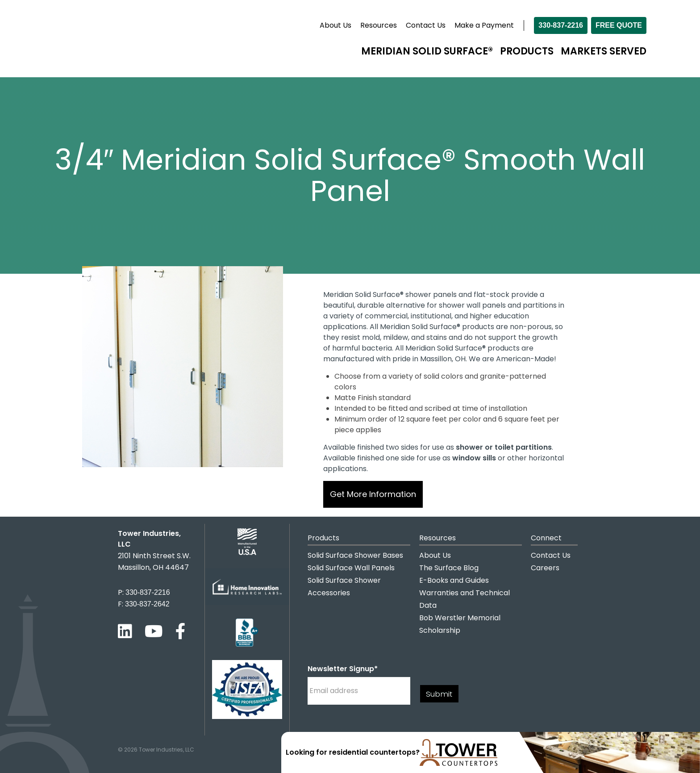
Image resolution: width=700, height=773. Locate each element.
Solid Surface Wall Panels (351, 568)
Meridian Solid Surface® (427, 51)
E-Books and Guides (454, 580)
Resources (379, 25)
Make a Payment (484, 25)
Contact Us (426, 25)
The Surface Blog (449, 568)
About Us (335, 25)
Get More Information (373, 494)
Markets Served (604, 51)
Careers (545, 568)
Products (527, 51)
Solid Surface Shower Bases (355, 555)
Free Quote (619, 25)
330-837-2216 (561, 25)
